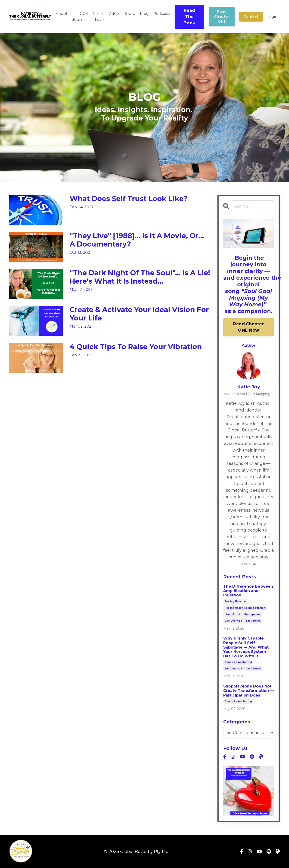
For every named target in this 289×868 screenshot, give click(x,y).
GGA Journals (80, 17)
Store (130, 14)
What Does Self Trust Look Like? (129, 199)
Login (272, 17)
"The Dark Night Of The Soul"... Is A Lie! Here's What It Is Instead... (140, 277)
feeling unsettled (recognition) (245, 608)
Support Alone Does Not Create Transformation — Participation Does (248, 691)
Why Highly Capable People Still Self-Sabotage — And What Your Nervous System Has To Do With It (246, 647)
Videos (114, 14)
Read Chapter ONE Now (249, 327)
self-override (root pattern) (243, 621)
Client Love (98, 17)
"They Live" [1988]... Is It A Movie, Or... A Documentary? (137, 240)
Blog (144, 14)
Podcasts (162, 14)
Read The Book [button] (189, 17)
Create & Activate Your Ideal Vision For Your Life (139, 314)
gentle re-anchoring (238, 662)
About (62, 14)
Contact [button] (251, 16)
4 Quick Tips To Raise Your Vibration (136, 347)
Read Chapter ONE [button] (222, 17)
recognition (252, 614)
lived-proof (232, 614)
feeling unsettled (236, 601)
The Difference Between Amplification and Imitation (248, 591)
